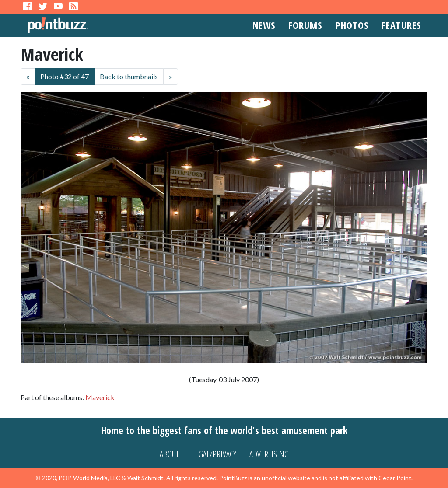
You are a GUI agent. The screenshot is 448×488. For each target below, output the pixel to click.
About (169, 454)
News (264, 25)
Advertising (269, 454)
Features (401, 25)
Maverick (100, 397)
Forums (305, 25)
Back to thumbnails (129, 76)
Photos (352, 25)
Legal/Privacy (214, 454)
